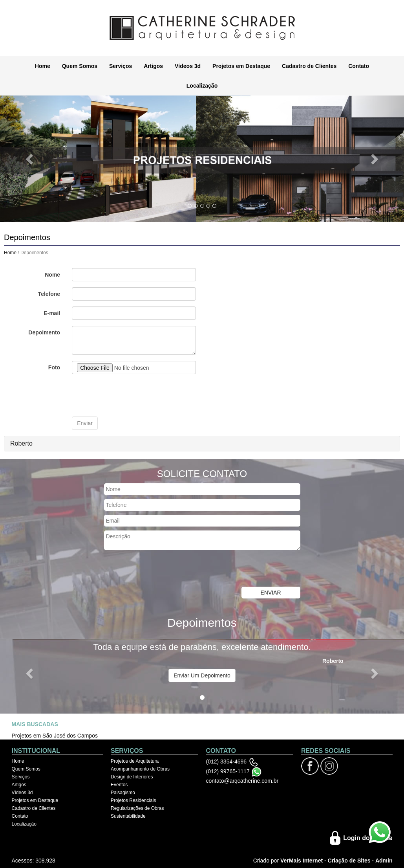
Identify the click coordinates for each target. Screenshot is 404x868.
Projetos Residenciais (133, 800)
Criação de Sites (349, 860)
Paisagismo (123, 792)
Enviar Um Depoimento (202, 675)
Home (43, 66)
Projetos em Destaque (241, 66)
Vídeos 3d (188, 66)
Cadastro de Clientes (309, 66)
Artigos (153, 66)
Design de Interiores (132, 776)
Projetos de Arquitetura (135, 761)
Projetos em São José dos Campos (55, 735)
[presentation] (132, 395)
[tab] (202, 443)
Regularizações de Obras (137, 808)
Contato (359, 66)
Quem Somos (80, 66)
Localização (202, 85)
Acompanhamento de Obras (140, 769)
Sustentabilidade (128, 816)
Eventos (119, 784)
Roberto (21, 443)
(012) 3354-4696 (227, 761)
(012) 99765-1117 (228, 771)
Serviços (121, 66)
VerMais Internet (302, 860)
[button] (30, 158)
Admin (384, 860)
